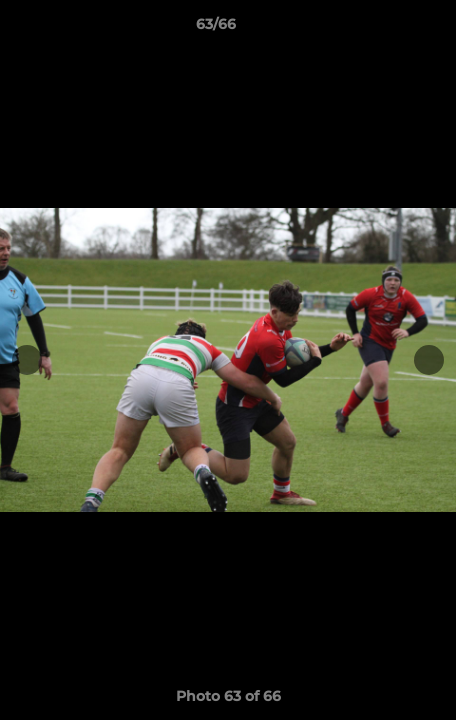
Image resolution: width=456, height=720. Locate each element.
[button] (384, 29)
